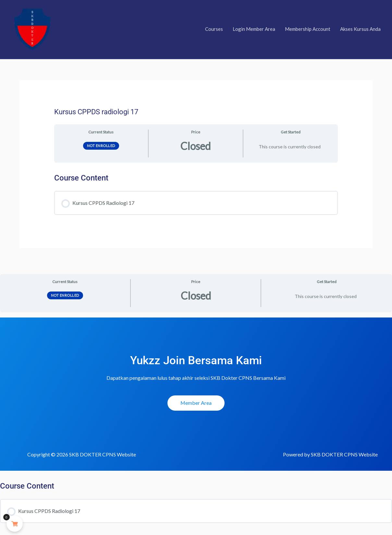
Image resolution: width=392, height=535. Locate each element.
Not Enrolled (101, 147)
